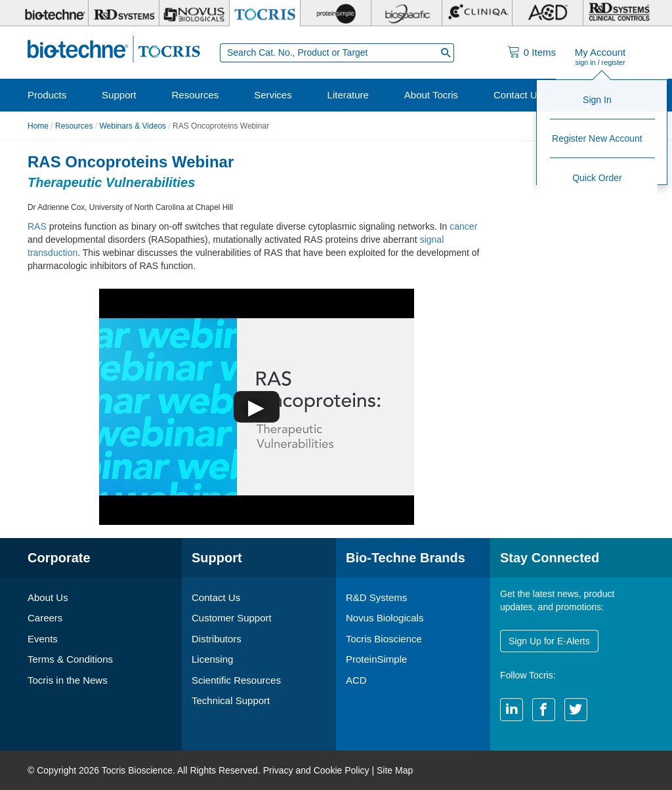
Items (540, 52)
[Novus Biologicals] (195, 13)
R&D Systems (376, 597)
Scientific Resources (236, 680)
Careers (45, 618)
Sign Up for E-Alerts (549, 641)
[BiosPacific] (407, 13)
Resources (196, 95)
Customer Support (232, 618)
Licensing (212, 659)
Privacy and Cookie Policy (316, 770)
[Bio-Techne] (53, 13)
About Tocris (431, 95)
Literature (348, 95)
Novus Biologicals (385, 618)
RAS (37, 226)
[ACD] (548, 13)
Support (119, 95)
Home (38, 126)
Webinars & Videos (133, 126)
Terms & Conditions (70, 659)
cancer (463, 226)
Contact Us (518, 95)
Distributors (217, 639)
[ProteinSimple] (336, 13)
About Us (48, 597)
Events (43, 639)
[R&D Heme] (619, 13)
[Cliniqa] (477, 13)
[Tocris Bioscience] (265, 13)
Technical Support (231, 700)
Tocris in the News (68, 680)
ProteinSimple (376, 659)
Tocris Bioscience (384, 639)
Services (273, 95)
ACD (356, 680)
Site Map (395, 770)
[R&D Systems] (124, 13)
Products (47, 95)
